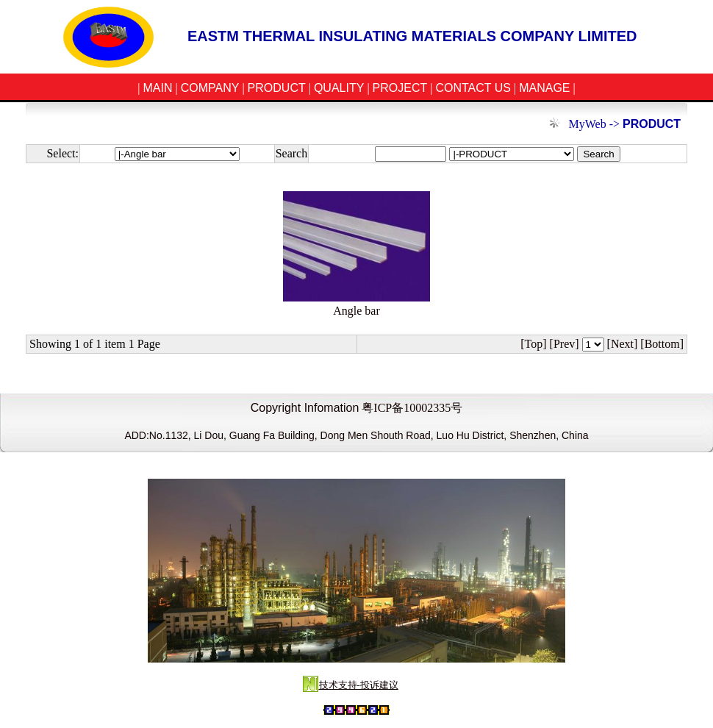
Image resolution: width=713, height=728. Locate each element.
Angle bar (356, 311)
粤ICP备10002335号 (412, 408)
